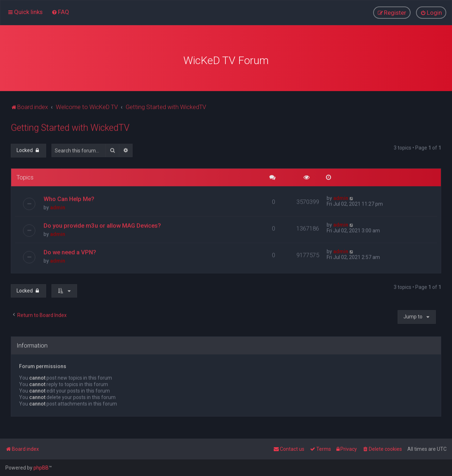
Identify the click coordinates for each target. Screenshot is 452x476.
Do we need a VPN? (70, 250)
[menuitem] (60, 12)
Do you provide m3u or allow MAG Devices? (102, 224)
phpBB (41, 468)
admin (58, 206)
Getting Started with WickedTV (70, 126)
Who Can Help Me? (69, 197)
